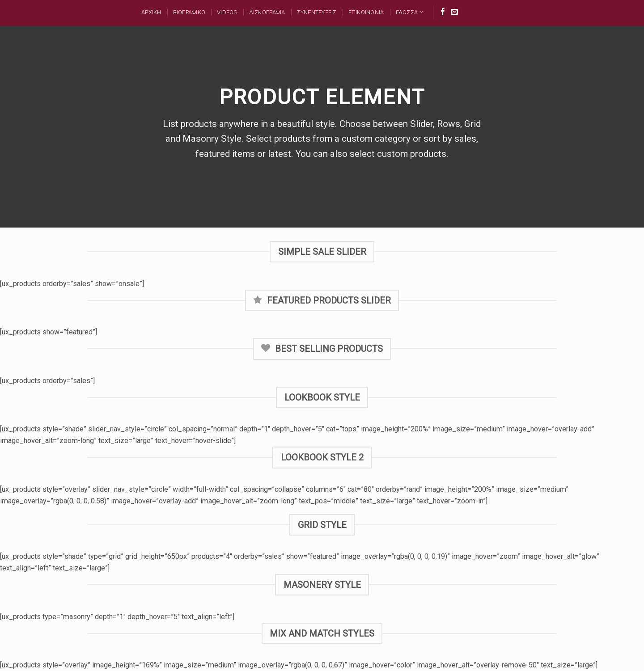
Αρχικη (151, 12)
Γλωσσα (410, 12)
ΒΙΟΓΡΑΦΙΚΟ (189, 12)
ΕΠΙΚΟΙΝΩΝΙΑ (366, 12)
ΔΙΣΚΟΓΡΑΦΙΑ (267, 12)
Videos (227, 12)
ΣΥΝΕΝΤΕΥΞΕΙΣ (317, 12)
